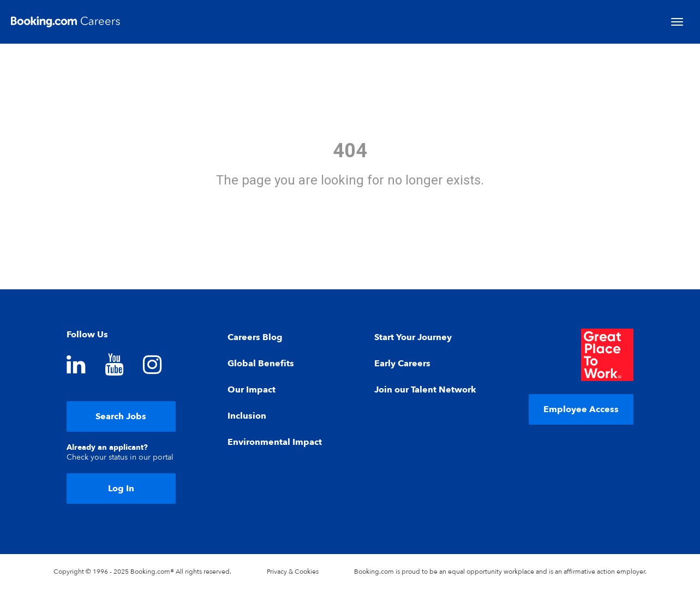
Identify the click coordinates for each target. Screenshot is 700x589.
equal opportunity (475, 572)
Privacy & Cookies (293, 572)
